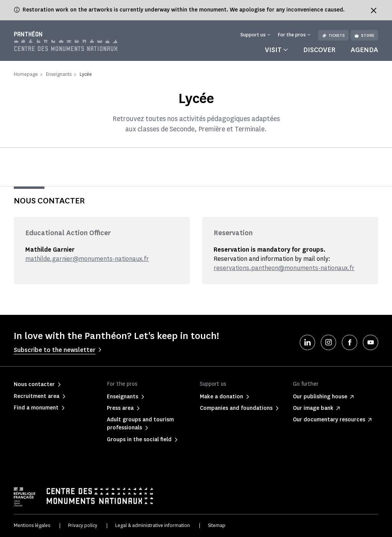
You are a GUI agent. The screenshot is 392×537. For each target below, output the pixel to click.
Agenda (364, 50)
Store (364, 35)
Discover (319, 50)
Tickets (333, 35)
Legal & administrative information (153, 525)
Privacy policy (83, 525)
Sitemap (217, 525)
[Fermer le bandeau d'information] (374, 10)
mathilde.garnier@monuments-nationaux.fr (87, 259)
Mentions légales (32, 525)
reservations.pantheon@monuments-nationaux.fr (284, 268)
